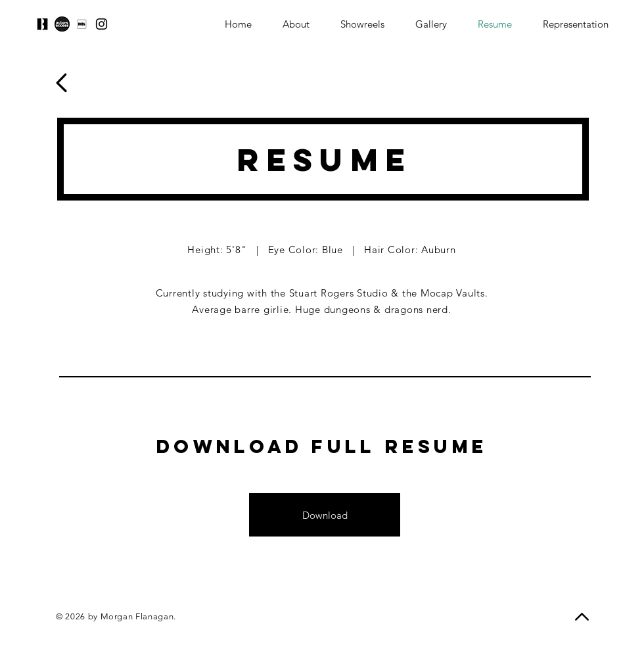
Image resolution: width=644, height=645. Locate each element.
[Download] (325, 515)
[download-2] (42, 24)
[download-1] (62, 24)
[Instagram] (102, 24)
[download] (82, 24)
